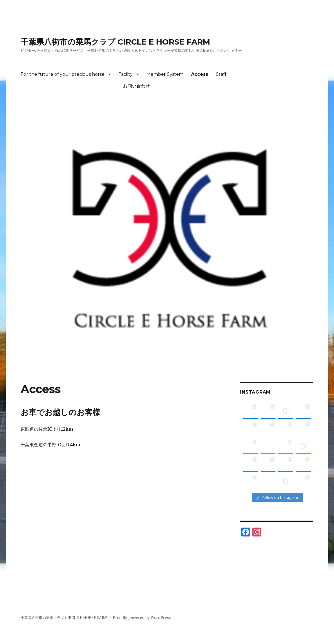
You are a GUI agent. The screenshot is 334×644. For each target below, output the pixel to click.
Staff (221, 74)
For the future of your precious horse (63, 74)
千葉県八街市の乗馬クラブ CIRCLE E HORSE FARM (115, 42)
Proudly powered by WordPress (142, 618)
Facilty (125, 74)
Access (200, 74)
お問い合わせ (85, 86)
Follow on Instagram (278, 498)
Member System (165, 74)
